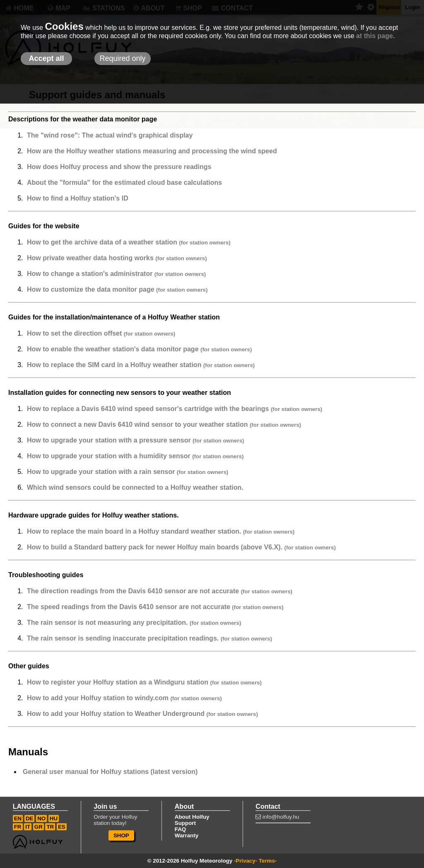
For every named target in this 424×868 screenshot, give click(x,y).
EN (18, 818)
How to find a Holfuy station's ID (78, 198)
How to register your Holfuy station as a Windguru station (144, 682)
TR (50, 827)
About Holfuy (192, 817)
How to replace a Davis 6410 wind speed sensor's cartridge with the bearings (175, 409)
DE (30, 818)
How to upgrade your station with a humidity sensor (135, 456)
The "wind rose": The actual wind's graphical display (110, 135)
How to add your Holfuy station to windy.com (124, 698)
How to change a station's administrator (116, 274)
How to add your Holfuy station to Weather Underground (142, 714)
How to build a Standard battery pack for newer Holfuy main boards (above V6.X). (181, 547)
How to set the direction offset (101, 333)
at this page (375, 36)
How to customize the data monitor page (117, 289)
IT (28, 827)
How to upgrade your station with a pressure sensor (135, 440)
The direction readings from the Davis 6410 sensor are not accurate (160, 591)
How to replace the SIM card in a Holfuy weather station (141, 365)
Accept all (46, 58)
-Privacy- (246, 861)
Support (185, 823)
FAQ (180, 829)
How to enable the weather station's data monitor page (139, 349)
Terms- (268, 861)
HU (54, 818)
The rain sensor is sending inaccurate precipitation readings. (149, 638)
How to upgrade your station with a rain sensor (128, 472)
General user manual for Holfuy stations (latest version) (110, 772)
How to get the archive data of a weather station (129, 242)
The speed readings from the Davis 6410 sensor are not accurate (155, 607)
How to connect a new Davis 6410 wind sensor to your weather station (164, 424)
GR (39, 827)
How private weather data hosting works (117, 258)
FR (18, 827)
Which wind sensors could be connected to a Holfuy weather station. (135, 487)
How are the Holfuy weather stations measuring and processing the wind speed (152, 151)
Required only (122, 58)
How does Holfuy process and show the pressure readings (119, 167)
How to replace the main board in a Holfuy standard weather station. (161, 531)
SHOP (121, 835)
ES (62, 827)
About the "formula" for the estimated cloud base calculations (124, 183)
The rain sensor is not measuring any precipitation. (134, 623)
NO (41, 818)
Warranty (187, 835)
